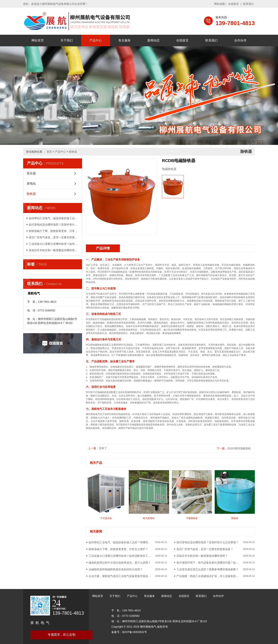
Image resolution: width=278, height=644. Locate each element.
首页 (49, 152)
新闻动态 (153, 40)
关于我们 (67, 40)
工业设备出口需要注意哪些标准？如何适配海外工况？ (54, 244)
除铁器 (73, 152)
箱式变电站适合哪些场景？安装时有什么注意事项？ (54, 225)
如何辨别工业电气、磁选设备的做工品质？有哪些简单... (54, 218)
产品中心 (96, 40)
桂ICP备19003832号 (135, 632)
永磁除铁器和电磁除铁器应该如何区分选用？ (116, 569)
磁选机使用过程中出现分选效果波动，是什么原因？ (120, 563)
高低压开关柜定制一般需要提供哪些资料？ (54, 250)
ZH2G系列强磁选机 (239, 448)
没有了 (103, 448)
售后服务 (125, 40)
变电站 (31, 184)
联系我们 (248, 4)
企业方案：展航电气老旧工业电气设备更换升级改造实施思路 (125, 576)
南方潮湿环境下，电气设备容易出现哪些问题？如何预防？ (212, 563)
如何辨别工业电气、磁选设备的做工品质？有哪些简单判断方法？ (128, 542)
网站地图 (220, 4)
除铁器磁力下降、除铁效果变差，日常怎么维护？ (54, 231)
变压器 (31, 173)
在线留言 (234, 4)
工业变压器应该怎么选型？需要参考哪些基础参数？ (208, 569)
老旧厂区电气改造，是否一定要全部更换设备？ (54, 237)
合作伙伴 (240, 40)
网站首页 (38, 40)
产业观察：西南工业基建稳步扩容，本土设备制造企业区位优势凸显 (216, 576)
